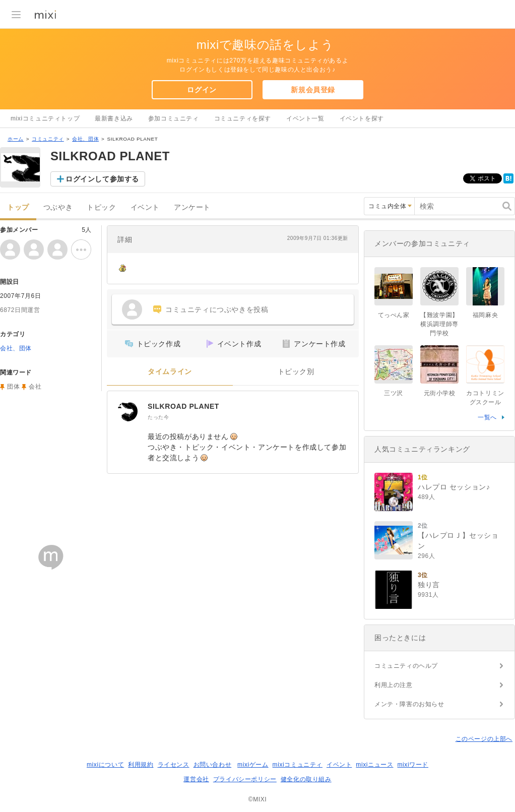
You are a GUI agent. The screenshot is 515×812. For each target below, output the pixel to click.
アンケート (192, 207)
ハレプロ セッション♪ (454, 487)
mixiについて (105, 765)
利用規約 (141, 765)
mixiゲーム (253, 765)
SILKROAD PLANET (183, 406)
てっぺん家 (394, 315)
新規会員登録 (313, 90)
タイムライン (170, 372)
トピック (101, 207)
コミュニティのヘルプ (406, 666)
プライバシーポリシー (245, 779)
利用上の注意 (394, 685)
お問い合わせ (213, 765)
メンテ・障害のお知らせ (409, 704)
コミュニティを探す (243, 118)
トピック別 (296, 372)
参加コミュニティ (174, 118)
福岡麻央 (485, 315)
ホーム (16, 139)
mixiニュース (374, 765)
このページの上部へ (484, 739)
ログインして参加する (102, 179)
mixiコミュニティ (298, 765)
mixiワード (413, 765)
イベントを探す (362, 118)
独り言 (429, 585)
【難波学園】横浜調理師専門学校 (439, 324)
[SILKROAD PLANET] (127, 411)
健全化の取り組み (306, 779)
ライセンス (174, 765)
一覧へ (487, 417)
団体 (13, 387)
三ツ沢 (394, 393)
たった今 (158, 417)
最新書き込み (114, 118)
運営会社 (196, 779)
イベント (145, 207)
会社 (35, 387)
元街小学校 (440, 393)
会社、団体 (85, 139)
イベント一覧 (305, 118)
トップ (18, 207)
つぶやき (58, 207)
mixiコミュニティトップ (45, 118)
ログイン (202, 90)
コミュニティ (48, 139)
